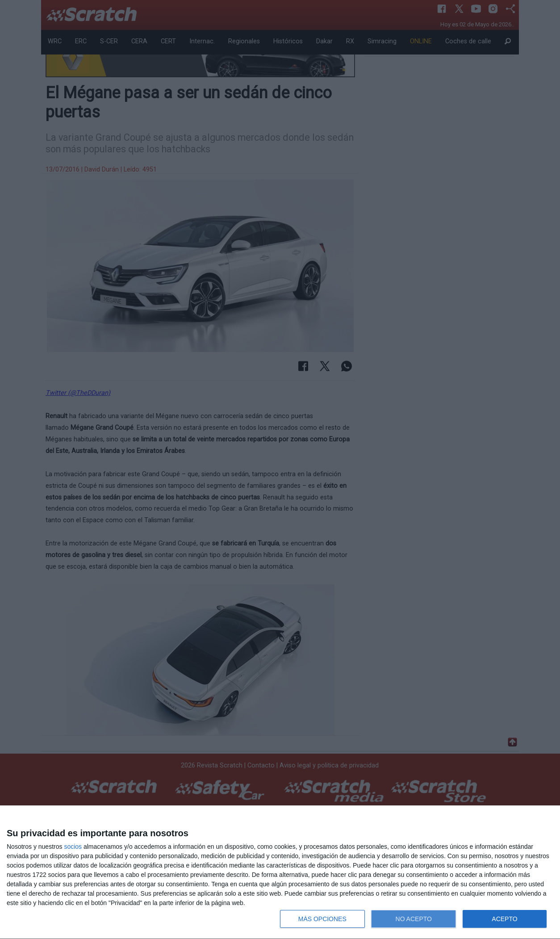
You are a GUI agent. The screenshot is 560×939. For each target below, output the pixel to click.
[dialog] (280, 872)
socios (73, 847)
